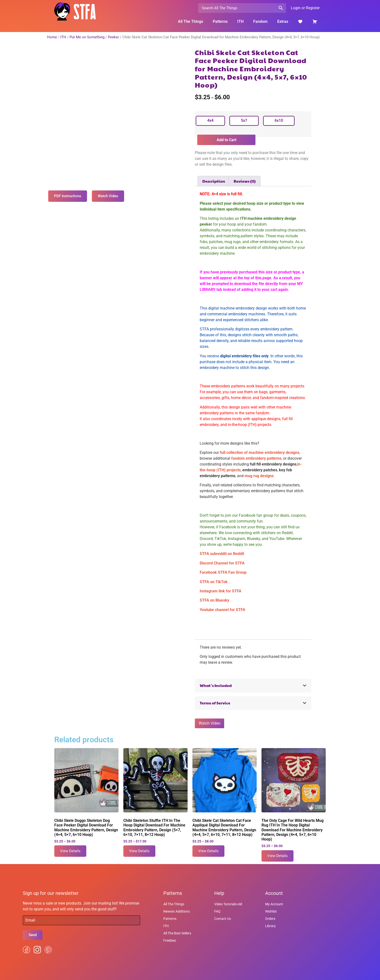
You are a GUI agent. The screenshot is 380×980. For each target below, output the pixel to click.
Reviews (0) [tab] (245, 181)
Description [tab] (214, 181)
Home (52, 37)
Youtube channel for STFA (222, 610)
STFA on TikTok (214, 582)
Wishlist (271, 911)
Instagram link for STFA (221, 591)
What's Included (216, 685)
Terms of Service (215, 703)
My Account (274, 904)
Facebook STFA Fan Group (223, 572)
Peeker (113, 37)
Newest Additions (177, 911)
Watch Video (210, 723)
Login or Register (305, 8)
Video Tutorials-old (228, 904)
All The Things (190, 21)
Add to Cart (226, 140)
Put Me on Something (87, 37)
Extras (283, 21)
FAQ (217, 911)
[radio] (210, 121)
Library (270, 926)
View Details (70, 851)
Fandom (260, 21)
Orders (270, 919)
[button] (253, 686)
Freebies (170, 940)
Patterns (220, 21)
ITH (240, 21)
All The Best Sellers (177, 933)
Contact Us (223, 919)
